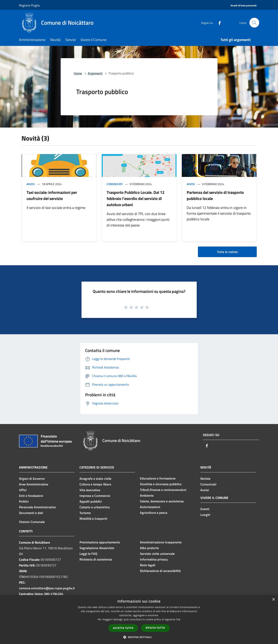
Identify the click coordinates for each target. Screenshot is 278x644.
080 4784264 (54, 594)
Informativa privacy (154, 559)
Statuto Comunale (32, 522)
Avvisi (31, 184)
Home (78, 73)
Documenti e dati (31, 513)
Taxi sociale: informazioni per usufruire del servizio (52, 195)
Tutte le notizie (227, 252)
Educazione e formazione (158, 478)
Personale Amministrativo (37, 507)
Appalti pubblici (91, 501)
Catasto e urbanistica (95, 507)
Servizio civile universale (157, 554)
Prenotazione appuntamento (100, 542)
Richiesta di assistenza (96, 559)
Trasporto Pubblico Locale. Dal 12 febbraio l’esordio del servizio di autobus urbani (136, 198)
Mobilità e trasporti (93, 519)
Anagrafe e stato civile (95, 479)
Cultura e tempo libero (95, 484)
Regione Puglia (29, 5)
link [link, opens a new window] (178, 619)
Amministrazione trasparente (161, 542)
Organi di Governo (32, 479)
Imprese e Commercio (95, 496)
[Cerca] (254, 23)
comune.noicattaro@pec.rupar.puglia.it (47, 588)
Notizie (205, 479)
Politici (24, 501)
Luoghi (205, 515)
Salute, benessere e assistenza (162, 501)
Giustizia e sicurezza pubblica (161, 484)
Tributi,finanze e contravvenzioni (163, 490)
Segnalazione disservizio (97, 548)
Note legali (148, 565)
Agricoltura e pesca (154, 513)
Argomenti (95, 73)
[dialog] (139, 620)
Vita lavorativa (90, 490)
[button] (139, 637)
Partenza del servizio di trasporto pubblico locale (215, 195)
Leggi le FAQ (88, 554)
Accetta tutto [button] (123, 628)
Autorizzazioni (150, 507)
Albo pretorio (149, 548)
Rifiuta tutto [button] (155, 628)
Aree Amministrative (34, 484)
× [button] (273, 600)
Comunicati (115, 184)
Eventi (205, 509)
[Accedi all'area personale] (244, 6)
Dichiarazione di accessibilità (160, 571)
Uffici (23, 490)
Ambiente (147, 495)
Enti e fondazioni (31, 496)
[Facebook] (218, 23)
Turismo (85, 513)
